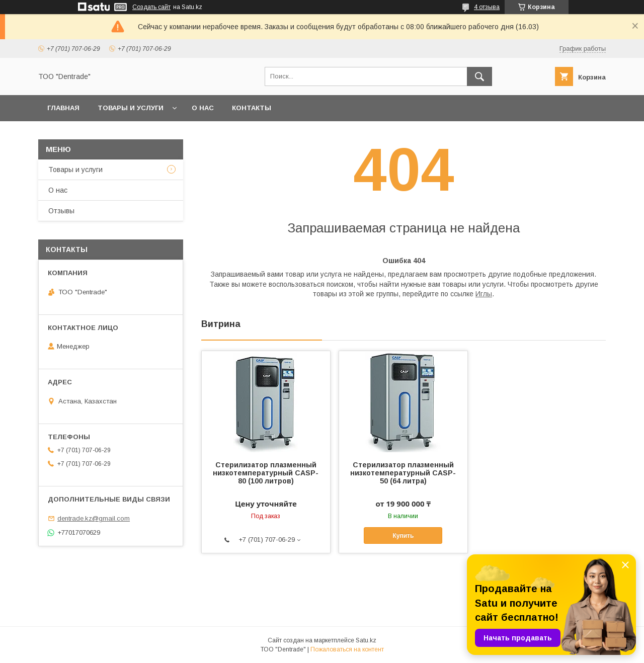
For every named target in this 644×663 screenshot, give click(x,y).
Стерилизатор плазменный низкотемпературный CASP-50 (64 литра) (403, 473)
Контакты (252, 108)
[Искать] (479, 76)
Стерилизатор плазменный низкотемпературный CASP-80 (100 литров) (266, 473)
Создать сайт (151, 7)
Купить (403, 536)
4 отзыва (487, 7)
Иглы (484, 294)
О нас (203, 108)
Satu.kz (366, 640)
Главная (63, 108)
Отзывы (61, 211)
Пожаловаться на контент (347, 649)
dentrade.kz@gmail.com (94, 518)
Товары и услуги (131, 108)
